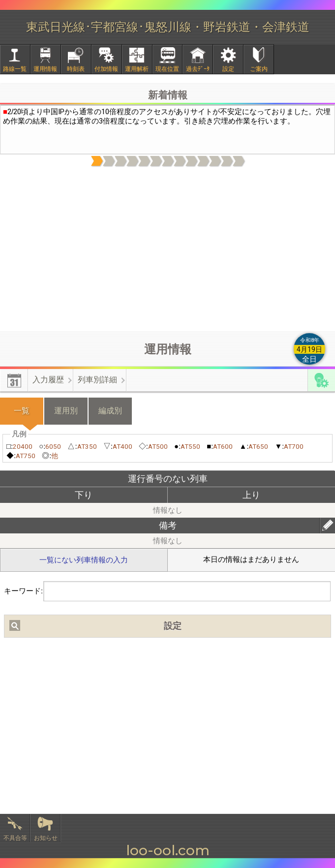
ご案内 (259, 69)
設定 (228, 69)
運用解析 (137, 69)
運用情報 (45, 69)
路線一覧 (15, 69)
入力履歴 (48, 380)
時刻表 (76, 69)
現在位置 (167, 69)
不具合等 (15, 838)
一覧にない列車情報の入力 (84, 560)
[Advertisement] (168, 249)
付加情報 (106, 69)
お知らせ (46, 838)
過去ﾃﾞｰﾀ (198, 69)
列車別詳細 (97, 380)
